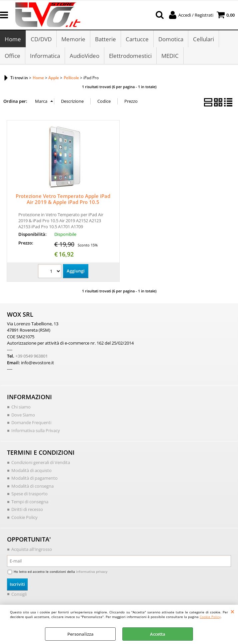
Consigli (19, 594)
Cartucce (137, 39)
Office (12, 56)
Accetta (158, 634)
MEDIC (170, 56)
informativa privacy (92, 572)
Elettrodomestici (130, 56)
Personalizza (80, 634)
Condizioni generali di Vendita (41, 463)
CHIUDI (232, 611)
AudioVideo (84, 56)
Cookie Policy (210, 617)
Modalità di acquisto (31, 470)
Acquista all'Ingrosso (32, 550)
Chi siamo (21, 407)
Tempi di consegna (30, 502)
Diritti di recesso (27, 510)
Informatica (45, 56)
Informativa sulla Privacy (36, 430)
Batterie (105, 39)
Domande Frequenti (31, 423)
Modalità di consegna (32, 486)
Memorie (73, 39)
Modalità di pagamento (34, 478)
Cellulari (203, 39)
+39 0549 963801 (31, 356)
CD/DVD (41, 39)
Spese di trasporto (29, 494)
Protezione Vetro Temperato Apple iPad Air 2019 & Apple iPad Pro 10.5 (63, 199)
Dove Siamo (23, 415)
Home (13, 39)
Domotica (171, 39)
